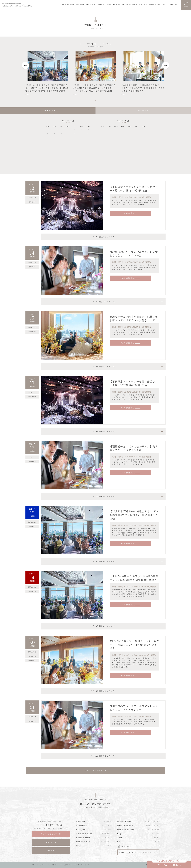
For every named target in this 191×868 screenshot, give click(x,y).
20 (48, 144)
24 (75, 144)
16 (68, 138)
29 (61, 151)
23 (68, 144)
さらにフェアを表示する (95, 770)
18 (82, 138)
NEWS (120, 842)
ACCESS (121, 838)
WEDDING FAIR (67, 5)
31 (75, 151)
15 (61, 138)
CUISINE (143, 5)
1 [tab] (96, 100)
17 (75, 138)
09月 (135, 167)
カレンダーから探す (48, 111)
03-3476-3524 (53, 825)
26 (88, 144)
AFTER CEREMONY (138, 853)
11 (109, 142)
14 (55, 138)
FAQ (119, 834)
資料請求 (51, 851)
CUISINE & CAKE (84, 834)
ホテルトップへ (87, 865)
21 (55, 144)
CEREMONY (91, 5)
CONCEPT (80, 5)
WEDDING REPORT (126, 830)
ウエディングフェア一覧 (51, 834)
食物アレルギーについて (72, 865)
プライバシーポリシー (39, 865)
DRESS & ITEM (155, 5)
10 (103, 142)
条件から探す (143, 111)
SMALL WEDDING (130, 5)
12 (116, 142)
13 (48, 138)
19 (88, 138)
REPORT (174, 5)
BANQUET (81, 830)
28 (55, 151)
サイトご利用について (55, 865)
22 (61, 144)
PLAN (166, 5)
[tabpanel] (48, 74)
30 (68, 151)
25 (82, 144)
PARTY (101, 5)
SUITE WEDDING (113, 5)
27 (48, 151)
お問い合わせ (51, 842)
